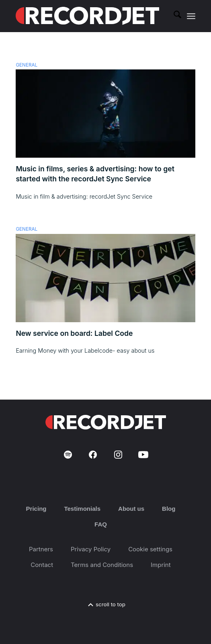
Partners (41, 549)
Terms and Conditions (102, 565)
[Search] (173, 16)
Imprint (161, 565)
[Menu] (191, 16)
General (27, 65)
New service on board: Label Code (74, 333)
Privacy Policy (91, 549)
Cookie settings (150, 549)
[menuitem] (173, 16)
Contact (42, 565)
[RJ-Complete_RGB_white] (87, 16)
